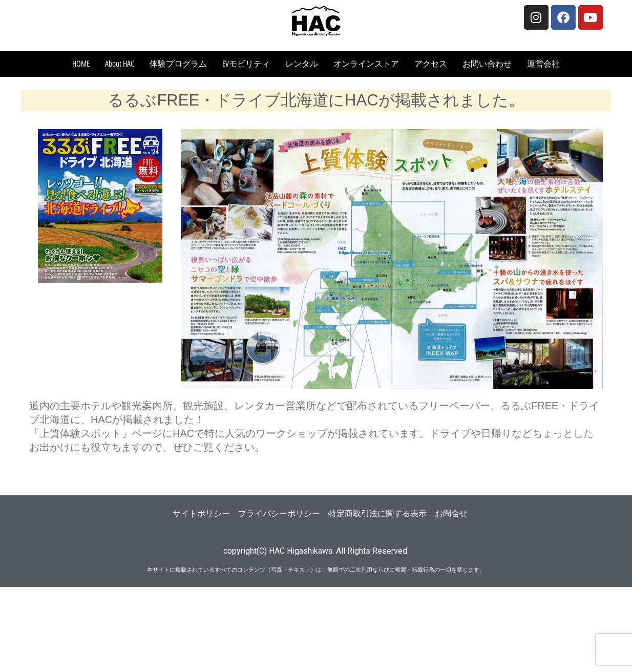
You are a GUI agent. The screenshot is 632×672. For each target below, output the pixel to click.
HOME (81, 64)
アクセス (431, 64)
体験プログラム (178, 64)
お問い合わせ (487, 64)
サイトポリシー (201, 513)
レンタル (302, 64)
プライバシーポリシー (279, 513)
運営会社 (543, 64)
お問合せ (451, 513)
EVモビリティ (246, 64)
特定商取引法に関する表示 (377, 513)
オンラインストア (366, 64)
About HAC (120, 64)
